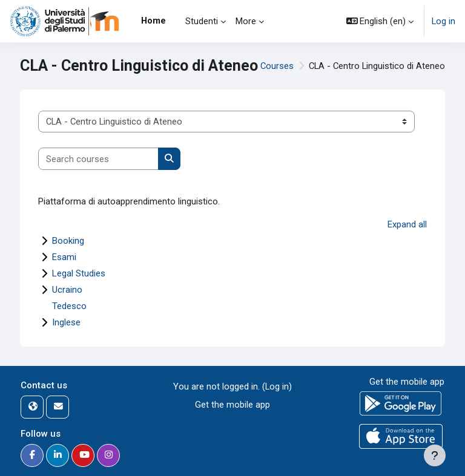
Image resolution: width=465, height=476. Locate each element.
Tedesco (69, 306)
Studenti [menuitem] (202, 21)
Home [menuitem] (153, 21)
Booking (68, 241)
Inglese (66, 322)
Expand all (407, 224)
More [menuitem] (246, 21)
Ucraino (67, 290)
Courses (277, 66)
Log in (444, 21)
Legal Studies (79, 273)
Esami (64, 257)
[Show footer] (435, 455)
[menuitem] (176, 21)
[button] (380, 21)
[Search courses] (98, 158)
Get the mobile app (232, 405)
